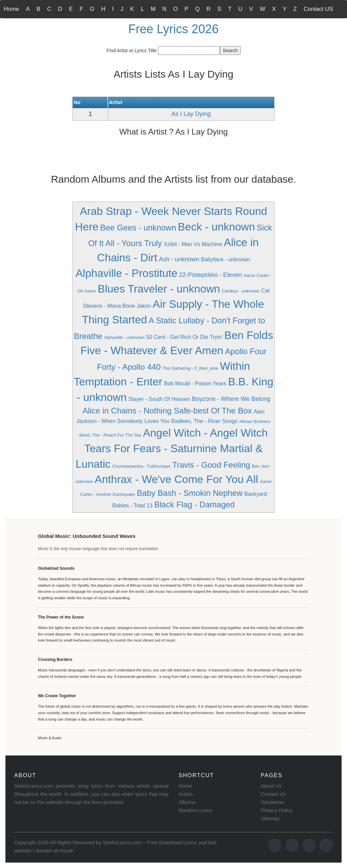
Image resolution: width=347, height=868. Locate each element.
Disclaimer (273, 802)
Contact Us (273, 794)
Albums (187, 802)
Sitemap (270, 818)
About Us (271, 786)
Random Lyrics (195, 810)
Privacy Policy (277, 810)
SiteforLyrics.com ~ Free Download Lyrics (149, 842)
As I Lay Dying (191, 114)
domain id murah (55, 851)
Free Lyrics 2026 (174, 29)
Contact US (318, 9)
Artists (186, 794)
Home (11, 9)
